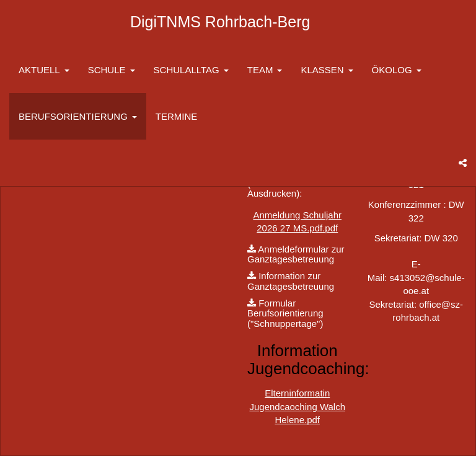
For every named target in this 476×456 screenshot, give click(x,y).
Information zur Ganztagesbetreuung (291, 281)
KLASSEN (327, 70)
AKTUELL (44, 70)
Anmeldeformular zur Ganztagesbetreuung (296, 254)
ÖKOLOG (397, 70)
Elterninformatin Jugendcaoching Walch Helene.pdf (297, 406)
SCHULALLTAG (191, 70)
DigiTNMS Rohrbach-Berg (220, 22)
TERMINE (177, 116)
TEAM (265, 70)
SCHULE (112, 70)
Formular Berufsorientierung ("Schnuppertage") (285, 313)
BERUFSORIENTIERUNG (78, 116)
